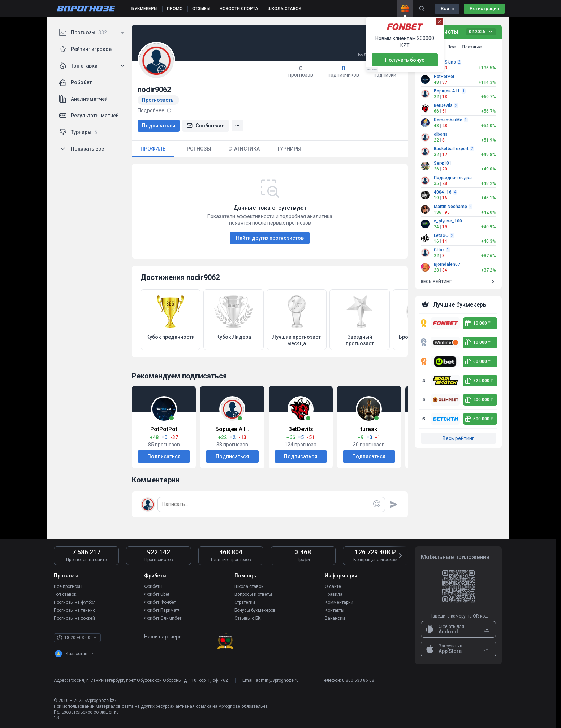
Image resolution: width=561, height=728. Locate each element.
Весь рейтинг (458, 438)
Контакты (335, 610)
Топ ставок (65, 594)
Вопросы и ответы (253, 594)
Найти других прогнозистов (270, 238)
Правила (334, 594)
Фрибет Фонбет (160, 602)
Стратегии (245, 602)
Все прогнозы (68, 586)
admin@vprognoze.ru (277, 680)
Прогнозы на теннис (75, 610)
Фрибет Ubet (157, 594)
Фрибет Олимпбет (163, 618)
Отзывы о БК (248, 618)
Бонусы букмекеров (255, 610)
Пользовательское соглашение (86, 712)
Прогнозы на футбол (75, 602)
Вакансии (335, 618)
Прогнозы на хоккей (74, 618)
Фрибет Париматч (162, 610)
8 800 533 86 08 (358, 680)
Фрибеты (153, 586)
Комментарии (339, 602)
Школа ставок (249, 586)
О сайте (333, 586)
